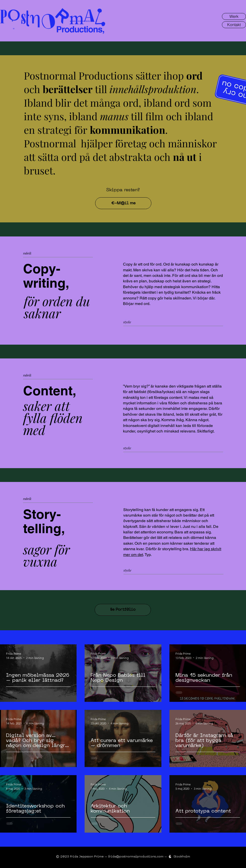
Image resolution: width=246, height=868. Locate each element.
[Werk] (234, 16)
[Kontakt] (234, 25)
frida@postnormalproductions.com (136, 857)
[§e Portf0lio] (123, 610)
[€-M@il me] (123, 203)
